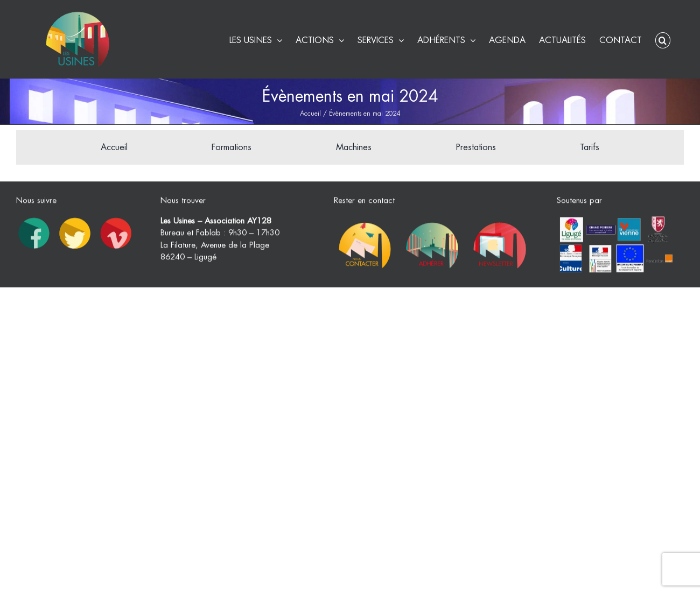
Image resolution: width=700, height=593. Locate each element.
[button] (663, 39)
